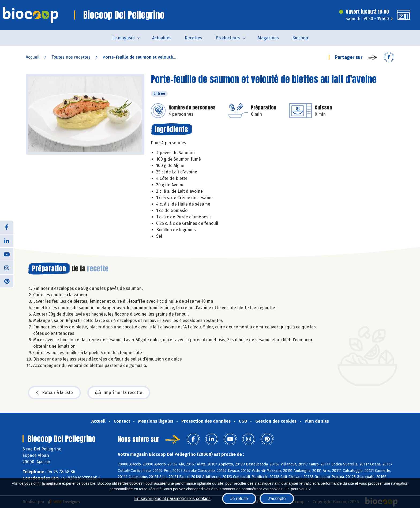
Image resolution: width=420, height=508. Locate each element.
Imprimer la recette (119, 393)
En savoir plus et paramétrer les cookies (172, 498)
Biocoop (300, 38)
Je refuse (239, 498)
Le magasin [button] (123, 38)
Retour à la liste (54, 393)
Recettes (194, 38)
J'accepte (277, 498)
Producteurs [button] (228, 38)
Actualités (162, 38)
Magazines (268, 38)
